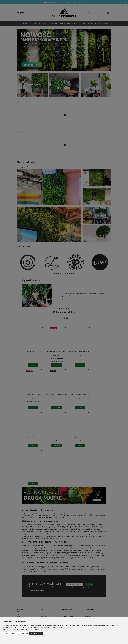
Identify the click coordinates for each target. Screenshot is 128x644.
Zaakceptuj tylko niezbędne (11, 633)
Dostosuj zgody (24, 633)
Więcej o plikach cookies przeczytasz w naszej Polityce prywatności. (23, 629)
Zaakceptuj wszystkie (36, 633)
